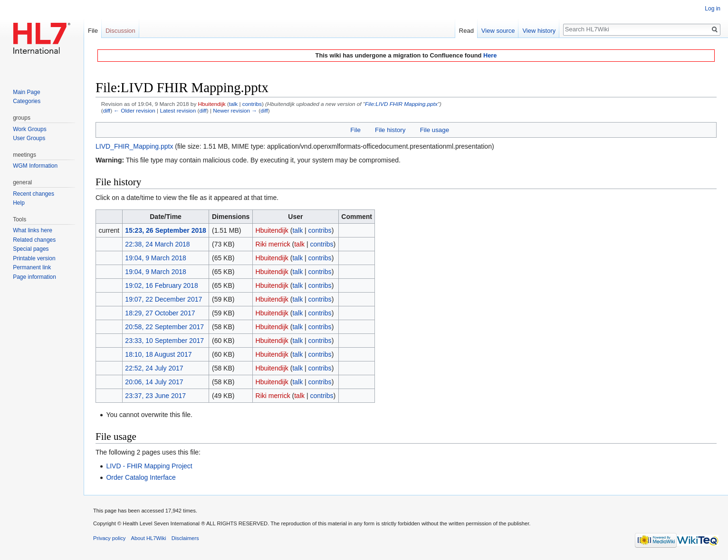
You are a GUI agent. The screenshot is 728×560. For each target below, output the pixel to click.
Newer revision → (235, 110)
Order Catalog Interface (141, 477)
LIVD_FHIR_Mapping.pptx (134, 146)
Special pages (31, 249)
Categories (27, 101)
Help (19, 203)
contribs (252, 104)
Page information (34, 277)
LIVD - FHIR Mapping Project (149, 466)
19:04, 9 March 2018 (155, 258)
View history (539, 31)
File (355, 130)
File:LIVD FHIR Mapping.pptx (401, 104)
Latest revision (178, 110)
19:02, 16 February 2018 (161, 285)
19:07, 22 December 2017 (163, 299)
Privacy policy (109, 538)
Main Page (26, 92)
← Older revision (134, 110)
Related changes (34, 240)
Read (466, 31)
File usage (435, 130)
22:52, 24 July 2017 (154, 368)
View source (498, 31)
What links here (33, 230)
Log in (713, 9)
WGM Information (35, 166)
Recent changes (34, 194)
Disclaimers (185, 538)
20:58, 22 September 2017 (164, 327)
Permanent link (32, 267)
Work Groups (29, 129)
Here (490, 55)
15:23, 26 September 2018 (165, 230)
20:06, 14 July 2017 (154, 382)
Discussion (120, 31)
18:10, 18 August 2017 (158, 354)
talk (233, 104)
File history (390, 130)
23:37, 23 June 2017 (155, 396)
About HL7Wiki (149, 538)
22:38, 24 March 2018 (157, 244)
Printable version (34, 258)
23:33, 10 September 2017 (164, 341)
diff (107, 110)
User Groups (29, 138)
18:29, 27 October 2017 (160, 313)
